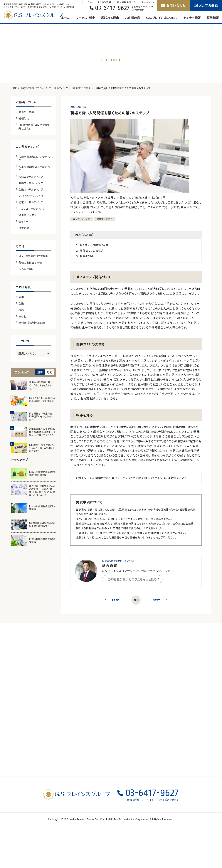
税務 (21, 310)
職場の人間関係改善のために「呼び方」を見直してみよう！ (42, 385)
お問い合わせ (174, 5)
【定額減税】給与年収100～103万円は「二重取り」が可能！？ (42, 448)
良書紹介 (24, 228)
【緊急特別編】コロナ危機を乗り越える (34, 127)
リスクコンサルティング (32, 209)
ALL (136, 600)
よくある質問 (104, 2)
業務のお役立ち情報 (30, 263)
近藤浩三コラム (26, 102)
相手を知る (87, 256)
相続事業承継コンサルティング (35, 158)
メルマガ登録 (206, 5)
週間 (40, 372)
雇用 (21, 297)
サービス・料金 (85, 18)
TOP (14, 88)
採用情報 (213, 18)
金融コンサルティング (31, 190)
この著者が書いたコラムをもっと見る (134, 579)
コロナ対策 (23, 287)
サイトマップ (148, 2)
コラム (89, 2)
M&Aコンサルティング (31, 196)
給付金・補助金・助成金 (32, 323)
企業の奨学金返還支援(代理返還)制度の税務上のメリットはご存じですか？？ (42, 432)
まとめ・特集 (26, 269)
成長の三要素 (26, 112)
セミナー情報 (192, 18)
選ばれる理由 (110, 18)
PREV (112, 600)
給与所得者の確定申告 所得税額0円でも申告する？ (42, 417)
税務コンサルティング (31, 177)
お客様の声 (133, 18)
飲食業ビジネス (82, 88)
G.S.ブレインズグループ (37, 15)
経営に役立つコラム (33, 88)
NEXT (160, 600)
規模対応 (24, 118)
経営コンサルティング (31, 202)
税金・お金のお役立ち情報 (33, 256)
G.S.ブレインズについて (162, 18)
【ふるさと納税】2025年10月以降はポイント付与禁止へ (42, 401)
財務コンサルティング (31, 183)
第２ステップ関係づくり (94, 245)
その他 (20, 246)
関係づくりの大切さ (92, 251)
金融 (21, 303)
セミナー (23, 222)
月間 (49, 372)
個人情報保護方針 (126, 2)
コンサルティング (59, 88)
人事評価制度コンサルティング (35, 169)
